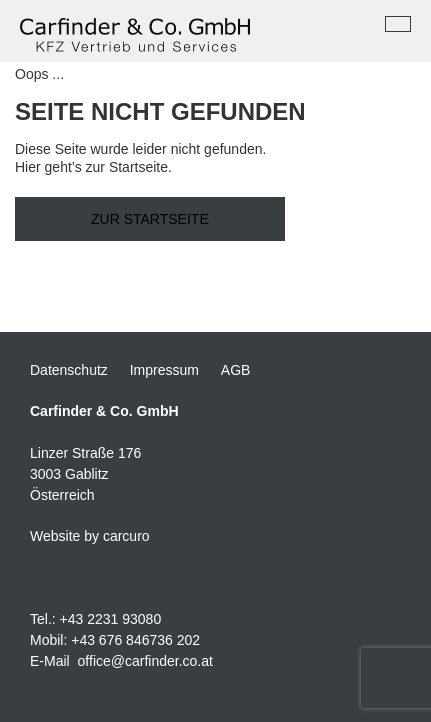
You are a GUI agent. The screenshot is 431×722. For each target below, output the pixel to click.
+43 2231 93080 (111, 619)
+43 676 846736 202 (135, 640)
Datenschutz (69, 370)
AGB (236, 370)
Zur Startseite (150, 219)
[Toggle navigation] (398, 24)
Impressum (164, 370)
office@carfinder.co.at (145, 661)
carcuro (126, 536)
